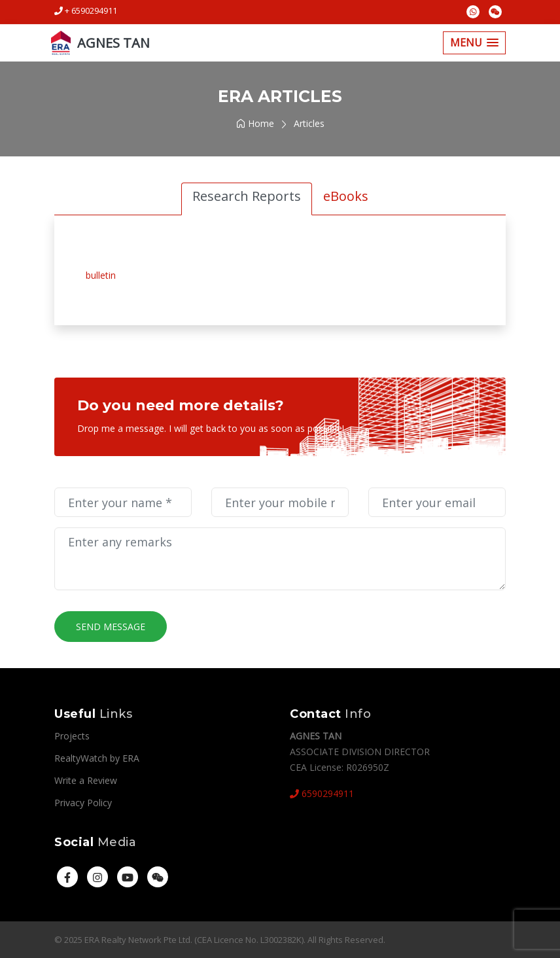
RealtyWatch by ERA (97, 758)
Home (255, 123)
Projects (72, 736)
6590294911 (322, 793)
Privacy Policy (83, 803)
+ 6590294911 (86, 10)
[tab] (247, 199)
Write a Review (86, 780)
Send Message (111, 627)
